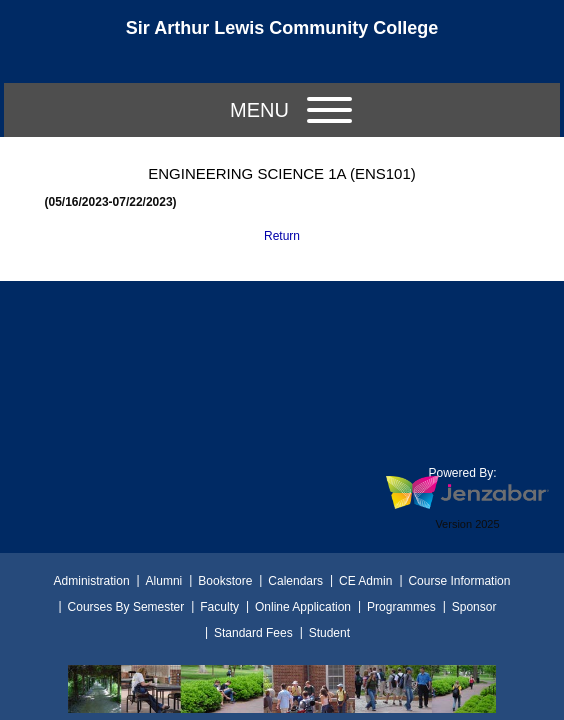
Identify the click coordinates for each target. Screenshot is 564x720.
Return (282, 236)
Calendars (295, 581)
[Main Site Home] (282, 34)
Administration (92, 581)
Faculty (219, 607)
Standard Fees (253, 633)
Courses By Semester (126, 607)
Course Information (459, 581)
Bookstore (225, 581)
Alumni (164, 581)
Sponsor (474, 607)
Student (329, 633)
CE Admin (365, 581)
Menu (291, 110)
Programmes (401, 607)
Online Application (303, 607)
